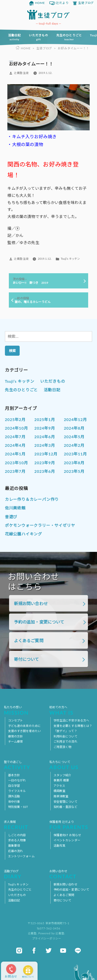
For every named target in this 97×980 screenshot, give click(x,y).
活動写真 (59, 846)
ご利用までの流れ (65, 742)
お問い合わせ (71, 874)
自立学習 (14, 786)
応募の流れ (16, 851)
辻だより (62, 3)
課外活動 (14, 796)
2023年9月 (45, 463)
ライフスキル (17, 791)
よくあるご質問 (29, 641)
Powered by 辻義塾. (52, 933)
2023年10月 (16, 463)
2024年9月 (45, 428)
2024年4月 (15, 445)
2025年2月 (15, 419)
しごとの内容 (17, 835)
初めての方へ (71, 710)
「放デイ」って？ (65, 731)
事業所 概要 (61, 780)
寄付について (28, 977)
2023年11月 (75, 454)
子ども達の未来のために (24, 726)
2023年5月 (74, 471)
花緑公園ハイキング (23, 534)
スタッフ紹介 (62, 775)
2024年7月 (15, 437)
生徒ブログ (86, 3)
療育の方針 (16, 736)
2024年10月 (16, 428)
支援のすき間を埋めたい (24, 731)
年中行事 (14, 802)
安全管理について (65, 802)
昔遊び (11, 517)
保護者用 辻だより (71, 825)
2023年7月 (15, 471)
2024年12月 (75, 419)
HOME (40, 3)
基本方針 (14, 775)
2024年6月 (45, 437)
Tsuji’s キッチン (70, 259)
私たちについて (71, 765)
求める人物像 (17, 840)
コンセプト (16, 720)
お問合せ (11, 976)
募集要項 (14, 846)
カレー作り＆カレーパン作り (32, 499)
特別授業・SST (18, 807)
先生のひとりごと (69, 37)
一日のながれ (17, 780)
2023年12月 (46, 454)
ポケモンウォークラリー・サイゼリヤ (40, 525)
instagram (19, 951)
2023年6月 (45, 471)
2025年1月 (45, 419)
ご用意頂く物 (62, 747)
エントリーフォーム (21, 856)
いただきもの (38, 37)
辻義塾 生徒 (21, 73)
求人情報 (26, 825)
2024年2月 (74, 445)
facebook (34, 951)
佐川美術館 (15, 508)
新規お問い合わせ (31, 604)
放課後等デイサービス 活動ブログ (48, 15)
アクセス (59, 786)
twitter (49, 951)
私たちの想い (26, 710)
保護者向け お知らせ (67, 835)
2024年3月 (45, 445)
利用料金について (65, 736)
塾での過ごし (26, 765)
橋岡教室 (59, 791)
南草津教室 (61, 796)
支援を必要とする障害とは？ (73, 726)
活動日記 (15, 37)
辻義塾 (32, 933)
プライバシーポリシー (47, 938)
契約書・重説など (65, 807)
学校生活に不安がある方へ (71, 720)
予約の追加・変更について (39, 622)
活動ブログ (26, 874)
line (78, 951)
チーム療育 (16, 742)
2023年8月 (74, 463)
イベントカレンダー (67, 840)
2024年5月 (74, 437)
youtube (63, 951)
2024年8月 (74, 428)
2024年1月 (15, 454)
